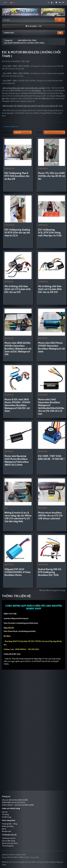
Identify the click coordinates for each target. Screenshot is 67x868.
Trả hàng (5, 814)
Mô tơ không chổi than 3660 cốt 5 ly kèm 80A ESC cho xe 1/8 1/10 (50, 289)
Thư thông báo (8, 846)
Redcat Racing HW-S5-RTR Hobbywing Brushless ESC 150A (50, 572)
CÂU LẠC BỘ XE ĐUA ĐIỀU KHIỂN (15, 800)
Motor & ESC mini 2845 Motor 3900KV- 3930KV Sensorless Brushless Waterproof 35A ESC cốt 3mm (17, 405)
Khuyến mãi (6, 831)
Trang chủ (8, 40)
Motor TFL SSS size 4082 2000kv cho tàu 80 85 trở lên (52, 176)
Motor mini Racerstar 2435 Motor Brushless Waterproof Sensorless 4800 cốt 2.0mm (17, 460)
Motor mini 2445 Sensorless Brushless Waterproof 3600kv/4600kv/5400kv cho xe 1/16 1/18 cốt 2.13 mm (51, 407)
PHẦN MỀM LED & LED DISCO (14, 802)
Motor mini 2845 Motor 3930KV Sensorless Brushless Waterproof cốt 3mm (51, 347)
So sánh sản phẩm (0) (11, 126)
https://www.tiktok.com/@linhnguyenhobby (20, 631)
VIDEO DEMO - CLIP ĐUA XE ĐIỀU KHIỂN (18, 805)
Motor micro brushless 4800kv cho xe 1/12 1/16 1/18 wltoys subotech (50, 516)
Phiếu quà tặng (8, 826)
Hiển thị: (39, 132)
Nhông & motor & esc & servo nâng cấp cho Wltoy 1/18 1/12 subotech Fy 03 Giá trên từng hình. (18, 517)
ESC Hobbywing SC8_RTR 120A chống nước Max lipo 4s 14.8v (50, 233)
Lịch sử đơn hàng (8, 841)
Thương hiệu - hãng (10, 824)
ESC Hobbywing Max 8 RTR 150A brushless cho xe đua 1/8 (17, 176)
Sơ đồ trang (6, 817)
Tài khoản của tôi (9, 838)
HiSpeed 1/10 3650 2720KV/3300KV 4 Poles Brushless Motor (18, 572)
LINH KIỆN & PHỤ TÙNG (27, 40)
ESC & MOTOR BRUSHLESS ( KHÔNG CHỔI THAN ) (24, 43)
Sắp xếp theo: (8, 132)
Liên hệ (5, 812)
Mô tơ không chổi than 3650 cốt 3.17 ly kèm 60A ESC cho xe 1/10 (18, 289)
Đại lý (4, 829)
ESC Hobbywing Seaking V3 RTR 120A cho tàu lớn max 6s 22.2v (17, 233)
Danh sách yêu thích (10, 843)
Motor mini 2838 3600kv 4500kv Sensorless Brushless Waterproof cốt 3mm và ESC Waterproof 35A (18, 349)
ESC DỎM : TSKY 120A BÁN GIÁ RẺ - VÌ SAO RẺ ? (51, 458)
